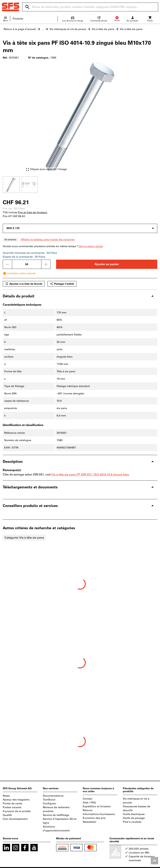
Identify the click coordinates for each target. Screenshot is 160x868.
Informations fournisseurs (99, 814)
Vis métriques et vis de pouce (68, 29)
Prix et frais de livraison (33, 212)
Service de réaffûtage (56, 815)
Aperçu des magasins (16, 800)
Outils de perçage (134, 818)
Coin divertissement (15, 819)
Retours (88, 810)
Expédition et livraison (97, 806)
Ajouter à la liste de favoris (24, 284)
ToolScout (49, 800)
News (6, 796)
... (43, 29)
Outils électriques (134, 814)
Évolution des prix (94, 818)
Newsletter (89, 822)
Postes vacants (12, 807)
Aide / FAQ (89, 803)
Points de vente (13, 804)
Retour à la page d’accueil (20, 29)
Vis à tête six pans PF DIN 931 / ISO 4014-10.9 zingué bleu (90, 474)
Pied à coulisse (132, 822)
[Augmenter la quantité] (46, 264)
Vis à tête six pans (103, 29)
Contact (88, 799)
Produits (18, 19)
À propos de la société (17, 811)
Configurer (49, 804)
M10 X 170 (13, 228)
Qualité (7, 815)
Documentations (53, 796)
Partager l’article (62, 284)
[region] (80, 184)
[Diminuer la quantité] (7, 264)
